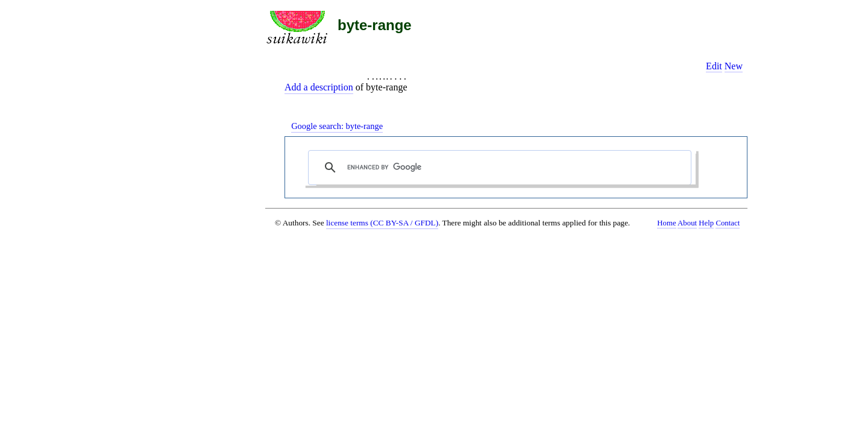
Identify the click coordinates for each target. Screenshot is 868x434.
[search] (503, 168)
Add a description (319, 87)
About (687, 223)
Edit (714, 66)
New (734, 66)
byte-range (375, 25)
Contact (728, 223)
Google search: (337, 126)
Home (666, 223)
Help (706, 223)
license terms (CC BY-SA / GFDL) (382, 223)
